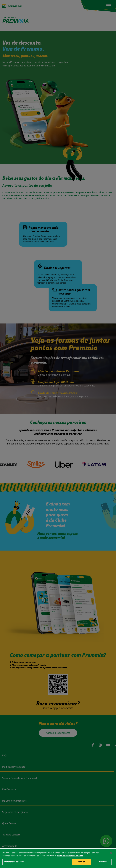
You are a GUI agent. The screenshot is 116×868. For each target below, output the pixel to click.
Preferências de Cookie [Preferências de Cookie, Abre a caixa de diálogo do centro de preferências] (14, 862)
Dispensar (102, 862)
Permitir (81, 862)
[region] (58, 858)
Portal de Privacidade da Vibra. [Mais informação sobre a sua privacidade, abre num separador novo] (70, 856)
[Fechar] (111, 853)
